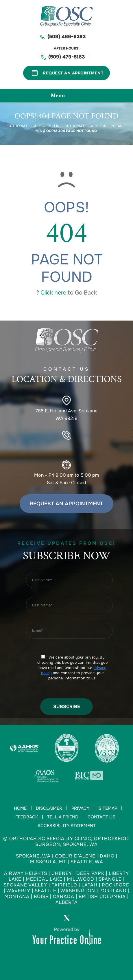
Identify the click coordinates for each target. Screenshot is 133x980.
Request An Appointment (73, 73)
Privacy (80, 808)
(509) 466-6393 (66, 37)
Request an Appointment (66, 504)
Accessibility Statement (67, 826)
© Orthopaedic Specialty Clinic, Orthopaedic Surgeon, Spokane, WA (66, 841)
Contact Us (101, 817)
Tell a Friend (63, 817)
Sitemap (108, 808)
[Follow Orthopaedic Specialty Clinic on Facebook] (50, 919)
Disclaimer (49, 808)
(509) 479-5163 (66, 57)
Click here (53, 293)
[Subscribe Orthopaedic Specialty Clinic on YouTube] (83, 919)
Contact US (66, 376)
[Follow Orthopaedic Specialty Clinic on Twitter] (66, 919)
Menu (65, 96)
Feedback (27, 817)
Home (20, 808)
